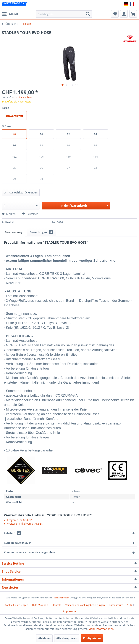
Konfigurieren (92, 638)
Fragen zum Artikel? (18, 520)
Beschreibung (13, 232)
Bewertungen (41, 232)
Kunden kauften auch (18, 543)
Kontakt (57, 605)
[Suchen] (88, 14)
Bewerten (30, 214)
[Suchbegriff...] (64, 14)
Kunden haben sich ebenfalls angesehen (29, 552)
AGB (129, 605)
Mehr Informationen (101, 629)
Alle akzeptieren (67, 638)
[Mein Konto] (124, 14)
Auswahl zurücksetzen (21, 192)
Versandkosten (61, 598)
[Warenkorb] (133, 14)
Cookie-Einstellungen (16, 605)
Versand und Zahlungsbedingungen (85, 605)
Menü (10, 13)
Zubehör (12, 533)
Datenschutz (116, 605)
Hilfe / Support (40, 605)
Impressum (69, 611)
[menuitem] (10, 14)
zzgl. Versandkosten (24, 97)
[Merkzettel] (115, 14)
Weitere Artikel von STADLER (23, 524)
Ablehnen (44, 638)
